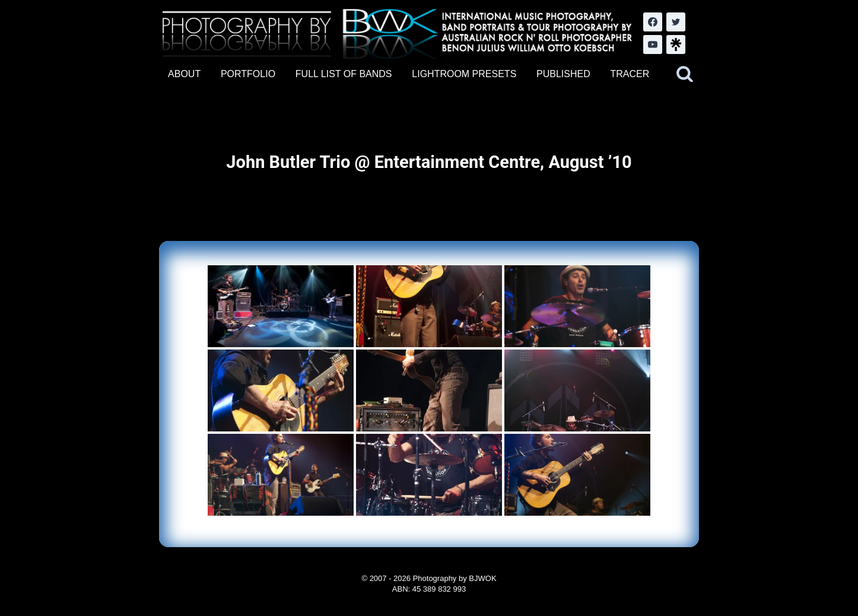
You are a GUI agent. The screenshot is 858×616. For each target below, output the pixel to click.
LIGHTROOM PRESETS (464, 74)
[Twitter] (676, 22)
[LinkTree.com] (676, 45)
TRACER (630, 74)
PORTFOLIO (248, 74)
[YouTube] (653, 45)
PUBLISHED (563, 74)
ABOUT (184, 74)
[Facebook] (653, 22)
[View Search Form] (685, 74)
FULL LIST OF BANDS (344, 74)
